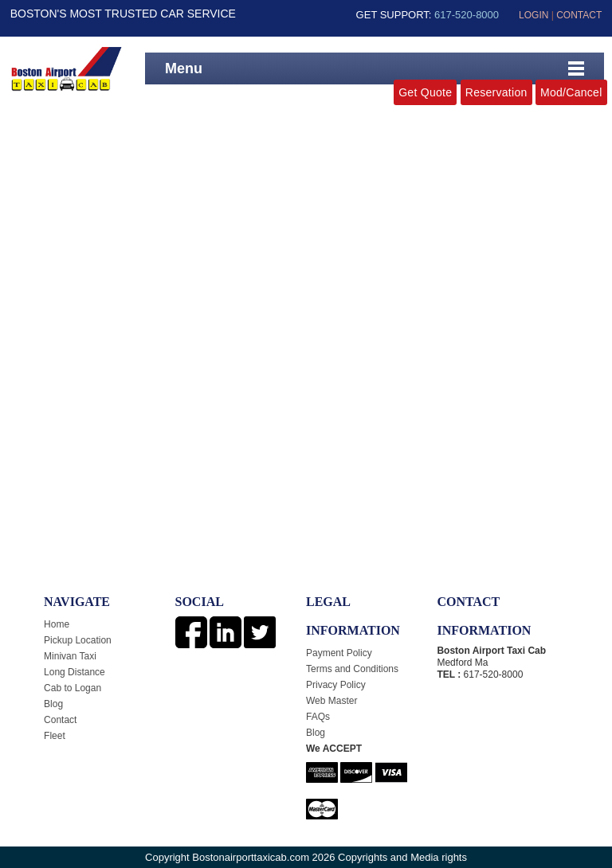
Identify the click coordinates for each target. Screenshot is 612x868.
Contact (60, 720)
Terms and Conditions (352, 669)
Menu (184, 68)
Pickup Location (78, 640)
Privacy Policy (336, 685)
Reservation (496, 92)
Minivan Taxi (70, 656)
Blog (53, 704)
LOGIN (534, 15)
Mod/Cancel (571, 92)
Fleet (55, 736)
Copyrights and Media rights (402, 857)
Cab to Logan (73, 688)
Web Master (331, 701)
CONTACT (579, 15)
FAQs (318, 717)
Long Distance (75, 672)
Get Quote (425, 92)
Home (57, 624)
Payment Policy (339, 653)
